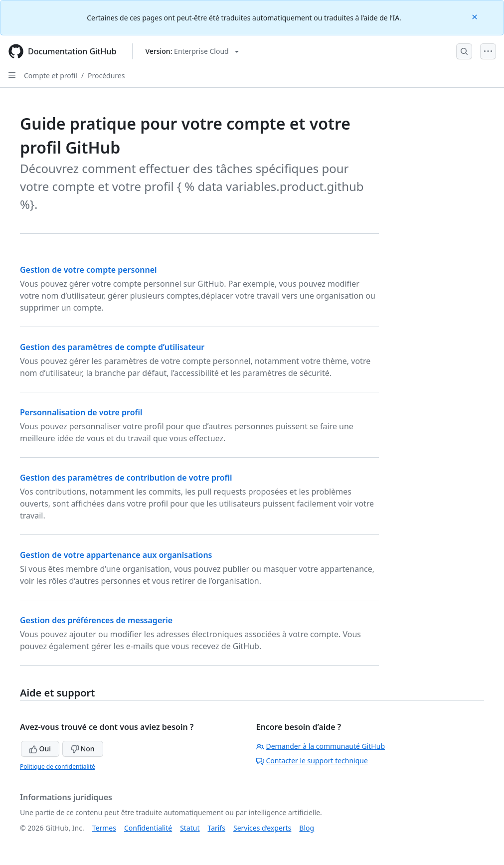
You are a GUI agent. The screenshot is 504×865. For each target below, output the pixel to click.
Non (83, 749)
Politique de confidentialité (58, 767)
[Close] (476, 16)
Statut (190, 828)
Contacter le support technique (312, 761)
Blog (307, 828)
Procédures (106, 76)
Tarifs (217, 828)
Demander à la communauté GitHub (321, 746)
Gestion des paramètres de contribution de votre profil (126, 478)
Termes (104, 828)
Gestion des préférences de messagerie (96, 620)
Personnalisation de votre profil (81, 412)
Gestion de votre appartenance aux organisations (116, 555)
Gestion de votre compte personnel (88, 270)
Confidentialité (148, 828)
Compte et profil (51, 76)
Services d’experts (262, 828)
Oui (40, 749)
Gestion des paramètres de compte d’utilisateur (112, 347)
